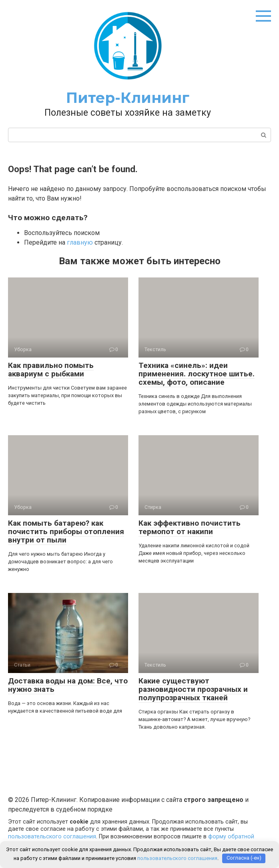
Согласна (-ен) (244, 858)
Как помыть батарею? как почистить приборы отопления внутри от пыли (66, 531)
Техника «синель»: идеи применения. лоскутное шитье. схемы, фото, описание (197, 374)
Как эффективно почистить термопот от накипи (190, 527)
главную (80, 242)
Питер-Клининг (128, 98)
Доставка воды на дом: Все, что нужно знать (68, 685)
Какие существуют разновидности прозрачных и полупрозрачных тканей (193, 689)
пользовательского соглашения (52, 837)
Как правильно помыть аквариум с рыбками (51, 370)
